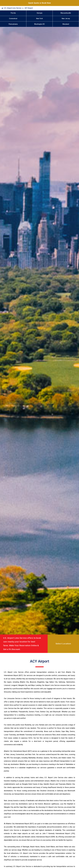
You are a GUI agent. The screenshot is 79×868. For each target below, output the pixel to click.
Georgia (39, 13)
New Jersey (66, 19)
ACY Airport (29, 8)
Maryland (66, 24)
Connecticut (13, 19)
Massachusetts (66, 13)
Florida (13, 13)
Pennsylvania (13, 24)
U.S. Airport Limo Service (13, 8)
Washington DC (39, 24)
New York (39, 19)
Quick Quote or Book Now (39, 3)
